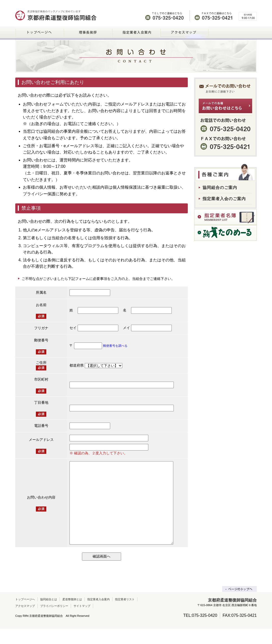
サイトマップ (82, 621)
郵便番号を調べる (115, 346)
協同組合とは (49, 615)
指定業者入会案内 (98, 615)
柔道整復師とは (72, 615)
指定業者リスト (125, 615)
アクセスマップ (25, 621)
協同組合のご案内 (220, 188)
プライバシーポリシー (54, 621)
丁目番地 (41, 402)
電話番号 (41, 426)
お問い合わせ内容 (41, 505)
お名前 (41, 305)
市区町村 (41, 379)
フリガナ (41, 328)
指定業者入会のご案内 (224, 199)
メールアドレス (41, 440)
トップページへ (25, 615)
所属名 (41, 292)
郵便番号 (41, 340)
